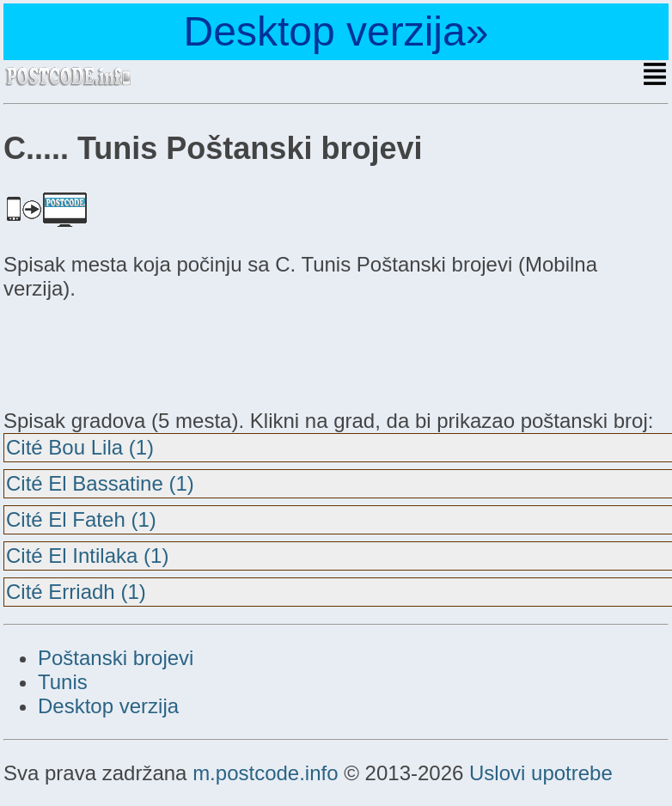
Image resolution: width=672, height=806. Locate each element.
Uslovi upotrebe (541, 773)
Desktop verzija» (336, 31)
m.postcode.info (265, 773)
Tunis (63, 682)
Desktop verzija (108, 706)
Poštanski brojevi (116, 658)
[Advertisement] (141, 352)
